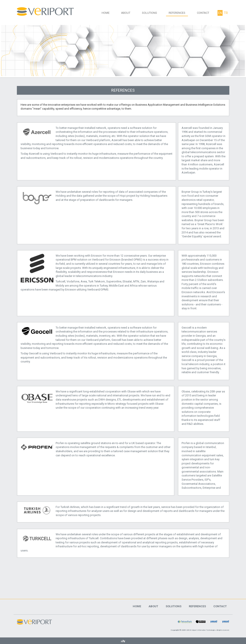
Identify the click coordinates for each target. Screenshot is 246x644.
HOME (106, 13)
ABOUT (126, 13)
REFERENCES (177, 13)
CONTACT (203, 13)
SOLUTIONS (150, 13)
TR (226, 13)
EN (220, 13)
